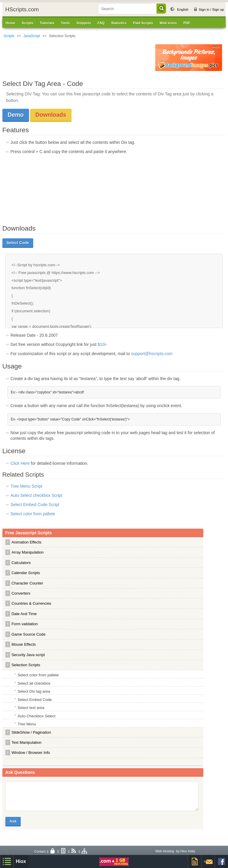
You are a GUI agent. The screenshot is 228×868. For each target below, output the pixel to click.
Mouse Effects (24, 644)
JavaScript (31, 36)
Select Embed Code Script (35, 505)
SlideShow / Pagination (31, 732)
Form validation (25, 624)
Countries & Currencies (31, 603)
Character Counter (27, 583)
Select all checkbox (34, 683)
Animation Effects (27, 542)
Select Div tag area (34, 691)
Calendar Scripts (26, 573)
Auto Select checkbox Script (36, 495)
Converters (21, 593)
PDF (187, 23)
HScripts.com (22, 9)
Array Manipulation (28, 552)
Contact (40, 851)
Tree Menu (27, 724)
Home (10, 23)
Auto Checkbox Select (36, 716)
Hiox (21, 861)
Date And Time (24, 614)
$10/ (102, 344)
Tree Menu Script (26, 486)
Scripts (9, 36)
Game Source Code (28, 634)
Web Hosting (165, 851)
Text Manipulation (27, 742)
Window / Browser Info (31, 753)
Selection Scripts (26, 665)
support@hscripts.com (152, 354)
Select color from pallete (33, 514)
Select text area (31, 708)
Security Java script (28, 655)
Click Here (20, 463)
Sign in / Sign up (211, 9)
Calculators (21, 563)
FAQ (101, 23)
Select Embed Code (35, 700)
